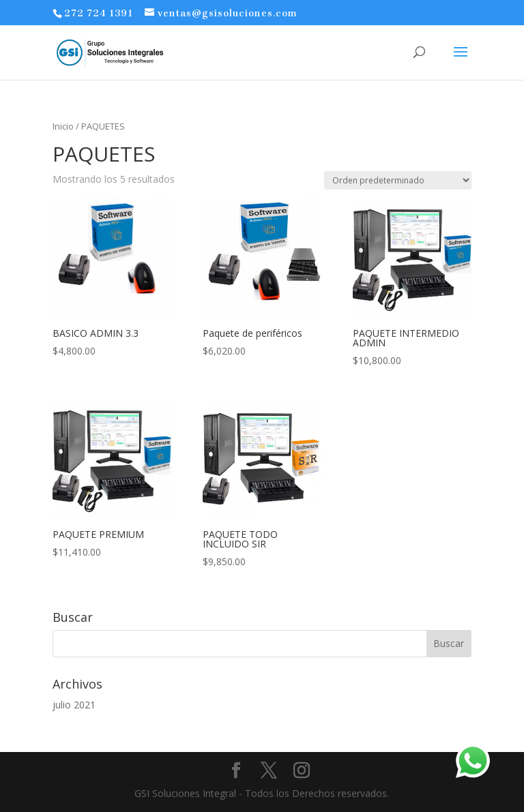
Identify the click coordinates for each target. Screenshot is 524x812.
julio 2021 (74, 705)
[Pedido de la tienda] (398, 180)
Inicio (63, 126)
